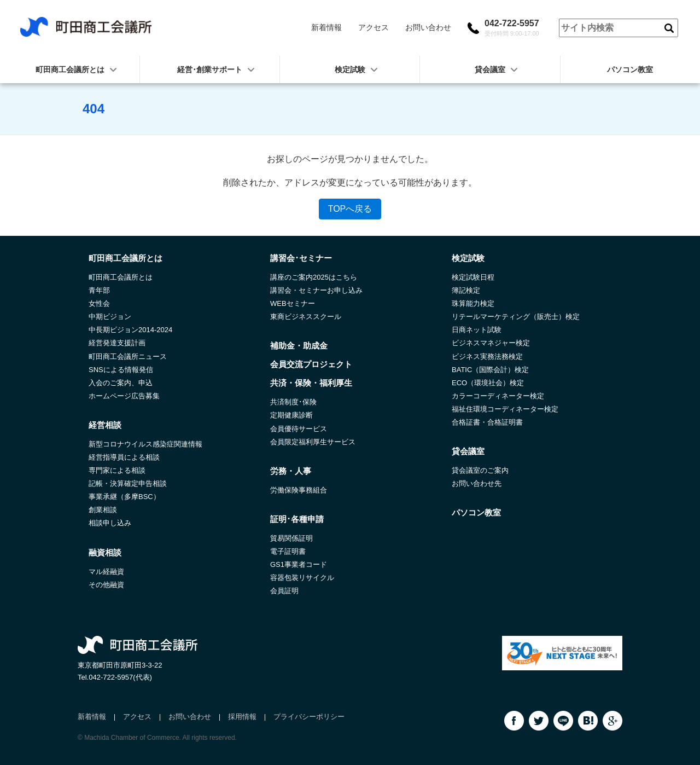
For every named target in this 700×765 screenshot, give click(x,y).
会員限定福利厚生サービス (313, 442)
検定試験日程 (473, 277)
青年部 (99, 290)
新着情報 (326, 27)
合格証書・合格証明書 (487, 422)
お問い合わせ (428, 27)
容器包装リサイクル (302, 578)
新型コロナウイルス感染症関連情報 (145, 444)
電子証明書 (288, 551)
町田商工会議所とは (121, 277)
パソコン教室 (630, 69)
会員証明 (284, 591)
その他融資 (106, 585)
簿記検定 (466, 290)
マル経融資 (106, 572)
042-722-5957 (512, 28)
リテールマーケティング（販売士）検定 (516, 317)
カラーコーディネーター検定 (498, 396)
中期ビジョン (110, 317)
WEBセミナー (293, 303)
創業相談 (103, 510)
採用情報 (242, 717)
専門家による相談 (117, 470)
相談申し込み (110, 523)
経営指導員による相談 (124, 457)
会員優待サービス (299, 429)
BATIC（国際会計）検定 (490, 370)
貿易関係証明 (291, 538)
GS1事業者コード (299, 564)
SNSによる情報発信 (121, 370)
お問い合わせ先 (477, 483)
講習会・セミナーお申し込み (316, 290)
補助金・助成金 (299, 346)
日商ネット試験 (477, 330)
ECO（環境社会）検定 (488, 383)
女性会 (99, 303)
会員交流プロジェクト (311, 364)
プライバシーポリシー (309, 717)
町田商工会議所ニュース (128, 357)
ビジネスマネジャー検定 (491, 343)
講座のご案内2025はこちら (314, 277)
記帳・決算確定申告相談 (128, 483)
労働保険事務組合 (299, 490)
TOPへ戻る (350, 209)
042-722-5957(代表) (120, 677)
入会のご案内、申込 (121, 383)
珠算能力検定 (473, 303)
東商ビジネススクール (306, 317)
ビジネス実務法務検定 (487, 357)
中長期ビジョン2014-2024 (130, 330)
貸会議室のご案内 (480, 470)
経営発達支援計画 (117, 343)
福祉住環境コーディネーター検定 (505, 409)
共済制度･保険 (293, 402)
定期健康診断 (291, 415)
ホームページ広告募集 (124, 396)
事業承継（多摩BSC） (124, 497)
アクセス (374, 27)
